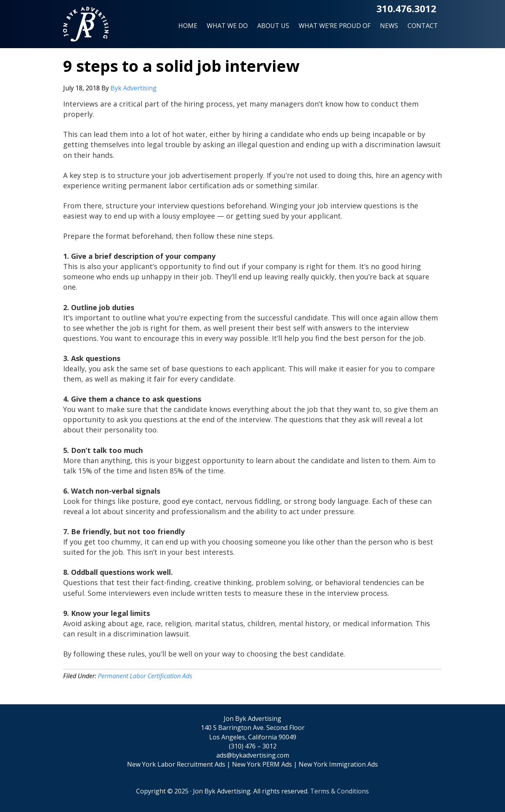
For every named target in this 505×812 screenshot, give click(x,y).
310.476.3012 (406, 8)
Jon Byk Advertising (86, 27)
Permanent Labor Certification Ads (145, 676)
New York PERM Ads (262, 764)
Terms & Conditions (339, 791)
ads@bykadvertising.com (253, 755)
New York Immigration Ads (338, 764)
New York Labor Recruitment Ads (176, 764)
